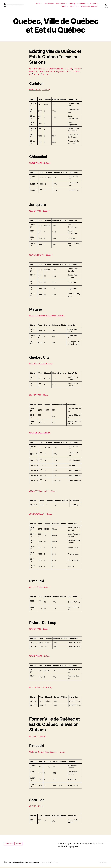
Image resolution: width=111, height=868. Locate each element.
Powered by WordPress (51, 863)
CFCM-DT (52, 70)
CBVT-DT (33, 70)
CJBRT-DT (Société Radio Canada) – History (48, 753)
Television (48, 4)
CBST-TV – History (37, 807)
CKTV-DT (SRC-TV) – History (42, 256)
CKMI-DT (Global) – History (41, 515)
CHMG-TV (48, 72)
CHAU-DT (37, 72)
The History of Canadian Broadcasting (25, 863)
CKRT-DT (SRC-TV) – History (42, 688)
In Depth (93, 4)
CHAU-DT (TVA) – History (40, 91)
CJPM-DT (67, 72)
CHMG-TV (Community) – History (44, 492)
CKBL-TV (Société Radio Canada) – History (48, 316)
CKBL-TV (76, 72)
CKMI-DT (33, 75)
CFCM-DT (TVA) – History (40, 434)
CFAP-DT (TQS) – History (40, 396)
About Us (73, 7)
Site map (19, 844)
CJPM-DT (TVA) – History (40, 164)
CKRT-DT (43, 75)
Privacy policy (9, 844)
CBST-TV (33, 737)
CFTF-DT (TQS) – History (40, 630)
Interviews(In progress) (89, 7)
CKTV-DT (52, 75)
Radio (38, 4)
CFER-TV (61, 70)
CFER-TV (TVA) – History (40, 588)
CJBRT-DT (43, 737)
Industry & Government (78, 4)
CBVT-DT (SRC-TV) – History (42, 364)
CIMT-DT (57, 72)
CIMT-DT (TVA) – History (40, 657)
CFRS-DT (71, 70)
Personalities (60, 4)
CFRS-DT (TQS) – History (40, 212)
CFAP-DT (42, 70)
